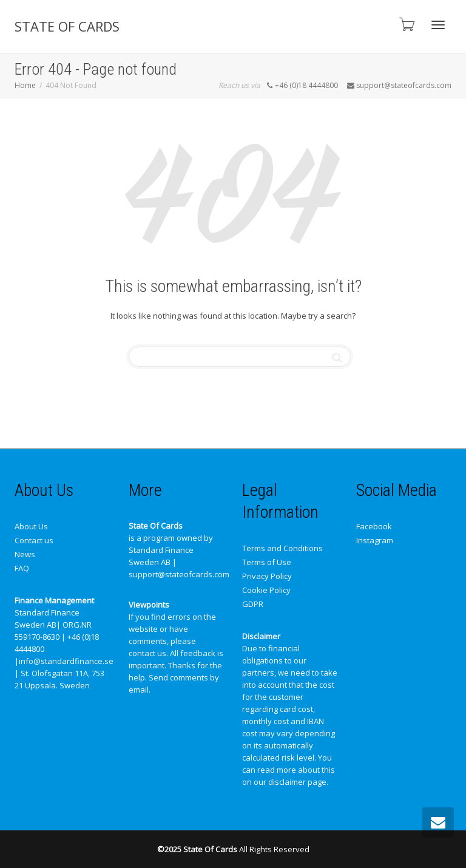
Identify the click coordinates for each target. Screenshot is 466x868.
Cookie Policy (266, 590)
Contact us (34, 540)
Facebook (374, 526)
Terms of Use (267, 562)
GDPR (253, 604)
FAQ (22, 568)
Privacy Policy (267, 576)
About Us (31, 526)
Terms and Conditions (282, 548)
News (25, 554)
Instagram (375, 540)
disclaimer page (297, 782)
